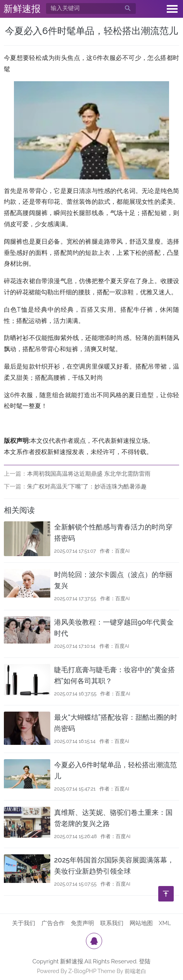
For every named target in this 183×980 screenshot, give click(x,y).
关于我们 (24, 923)
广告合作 (53, 923)
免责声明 (82, 923)
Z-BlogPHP (82, 971)
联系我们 (112, 923)
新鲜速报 (22, 9)
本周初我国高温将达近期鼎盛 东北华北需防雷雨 (89, 474)
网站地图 (141, 923)
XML (165, 923)
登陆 (145, 961)
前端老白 (135, 971)
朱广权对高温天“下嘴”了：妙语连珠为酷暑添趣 (87, 487)
